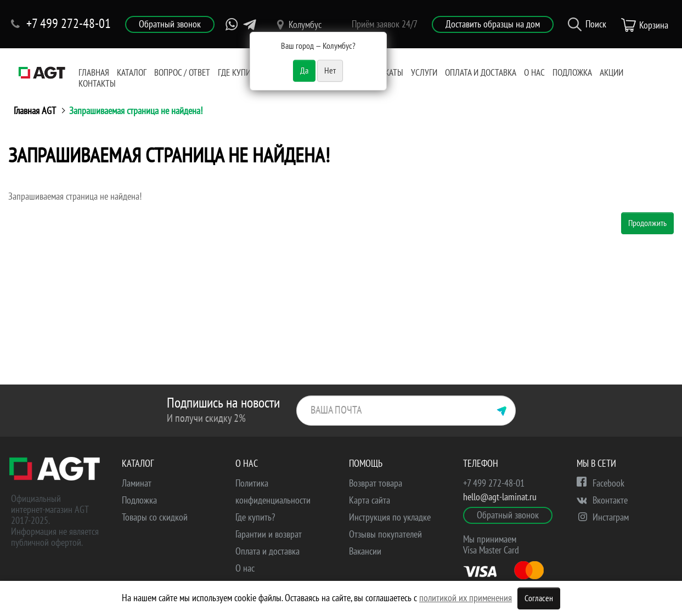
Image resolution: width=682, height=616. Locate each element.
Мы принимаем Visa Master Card (491, 545)
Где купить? (240, 73)
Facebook (601, 484)
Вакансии (365, 552)
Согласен (539, 598)
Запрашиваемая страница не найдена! (136, 111)
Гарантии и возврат (269, 535)
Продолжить (647, 223)
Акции (611, 73)
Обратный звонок (170, 24)
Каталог (132, 73)
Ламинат (137, 484)
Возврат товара (376, 484)
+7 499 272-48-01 (494, 484)
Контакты (97, 84)
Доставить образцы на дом (493, 24)
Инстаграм (604, 518)
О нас (534, 73)
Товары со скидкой (155, 518)
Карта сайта (370, 501)
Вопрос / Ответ (182, 73)
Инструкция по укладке (390, 518)
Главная (94, 73)
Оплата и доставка (481, 73)
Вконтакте (602, 501)
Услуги (424, 73)
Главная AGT (35, 111)
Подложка (572, 73)
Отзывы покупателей (385, 535)
